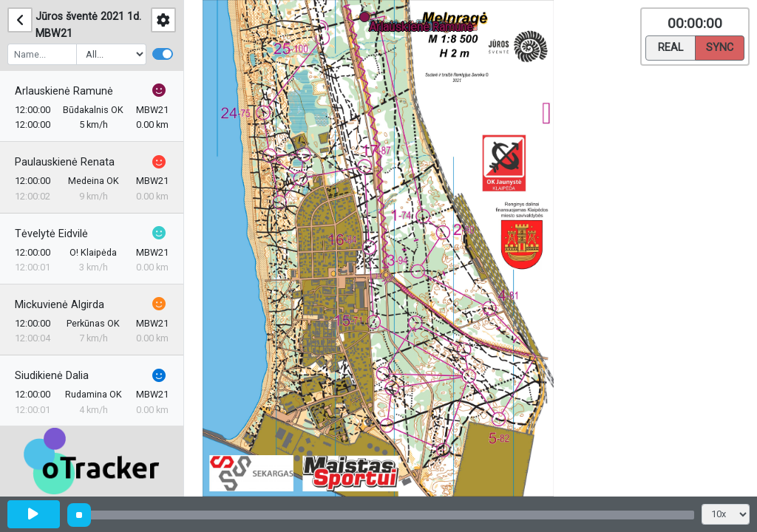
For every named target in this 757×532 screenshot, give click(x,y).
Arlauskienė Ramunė (64, 91)
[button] (367, 20)
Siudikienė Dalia (52, 376)
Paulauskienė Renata (65, 162)
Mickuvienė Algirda (60, 305)
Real (671, 47)
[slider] (79, 515)
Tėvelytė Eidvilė (51, 234)
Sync (720, 47)
